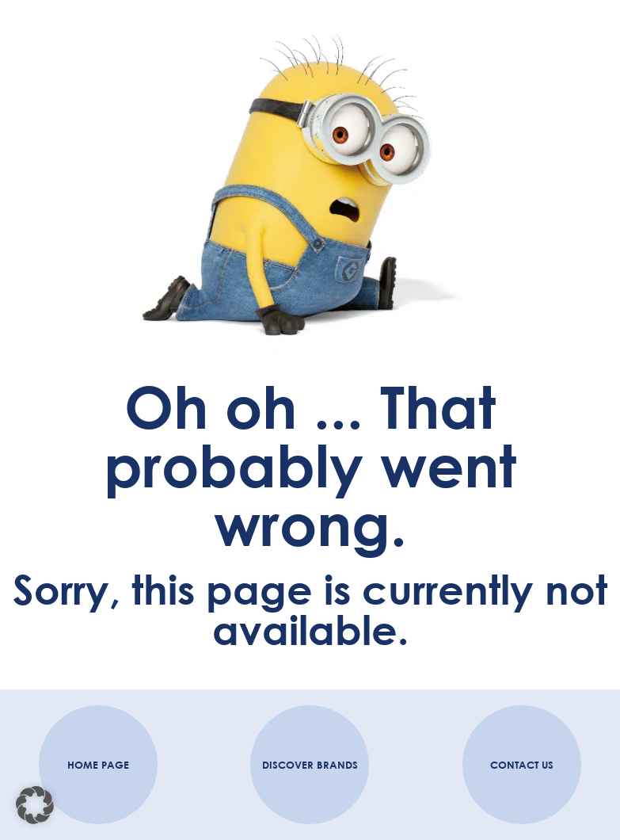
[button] (35, 805)
